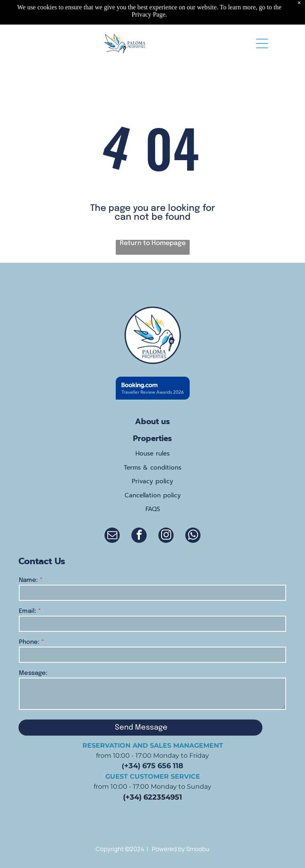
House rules (152, 454)
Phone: (29, 642)
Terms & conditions (152, 468)
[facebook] (139, 536)
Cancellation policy (153, 495)
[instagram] (166, 536)
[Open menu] (262, 43)
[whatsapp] (193, 536)
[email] (112, 536)
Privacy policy (152, 481)
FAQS (153, 509)
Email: (28, 611)
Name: (28, 580)
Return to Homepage (153, 243)
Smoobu (198, 849)
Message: (33, 673)
